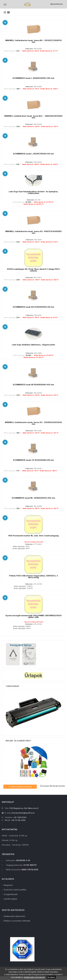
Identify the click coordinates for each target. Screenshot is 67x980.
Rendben (51, 977)
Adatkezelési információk (34, 977)
